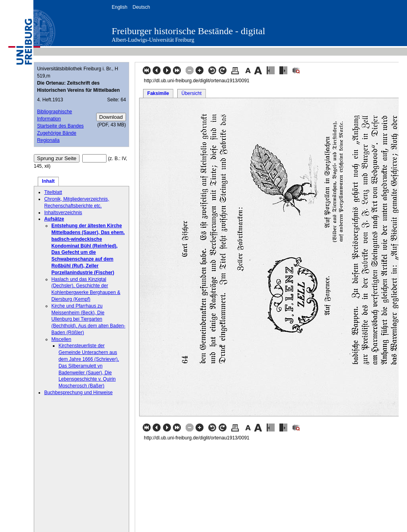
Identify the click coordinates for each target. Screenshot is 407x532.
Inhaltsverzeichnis (63, 213)
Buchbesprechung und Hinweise (78, 393)
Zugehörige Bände (57, 133)
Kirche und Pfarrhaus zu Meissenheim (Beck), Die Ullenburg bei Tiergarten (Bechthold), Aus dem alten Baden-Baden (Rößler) (88, 319)
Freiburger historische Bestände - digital (188, 31)
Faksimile (158, 93)
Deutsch (141, 7)
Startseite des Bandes (60, 126)
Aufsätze (54, 219)
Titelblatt (53, 192)
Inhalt (48, 181)
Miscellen (61, 339)
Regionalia (48, 140)
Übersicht (191, 93)
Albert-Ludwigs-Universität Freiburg (153, 40)
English (119, 7)
